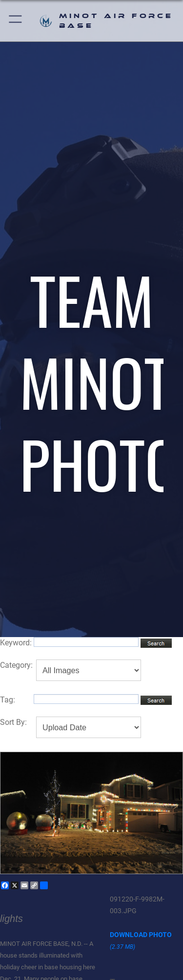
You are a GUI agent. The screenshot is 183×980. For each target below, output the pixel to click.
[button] (16, 21)
